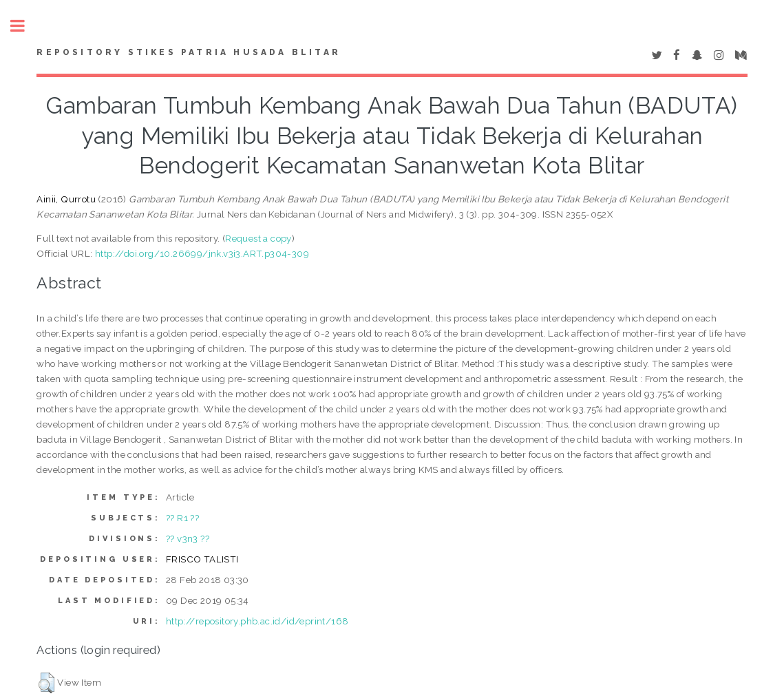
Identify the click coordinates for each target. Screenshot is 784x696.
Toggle (25, 26)
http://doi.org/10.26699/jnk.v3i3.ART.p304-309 (202, 253)
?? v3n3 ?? (188, 538)
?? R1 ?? (182, 518)
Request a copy (258, 238)
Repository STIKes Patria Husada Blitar (189, 52)
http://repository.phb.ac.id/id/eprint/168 (257, 621)
